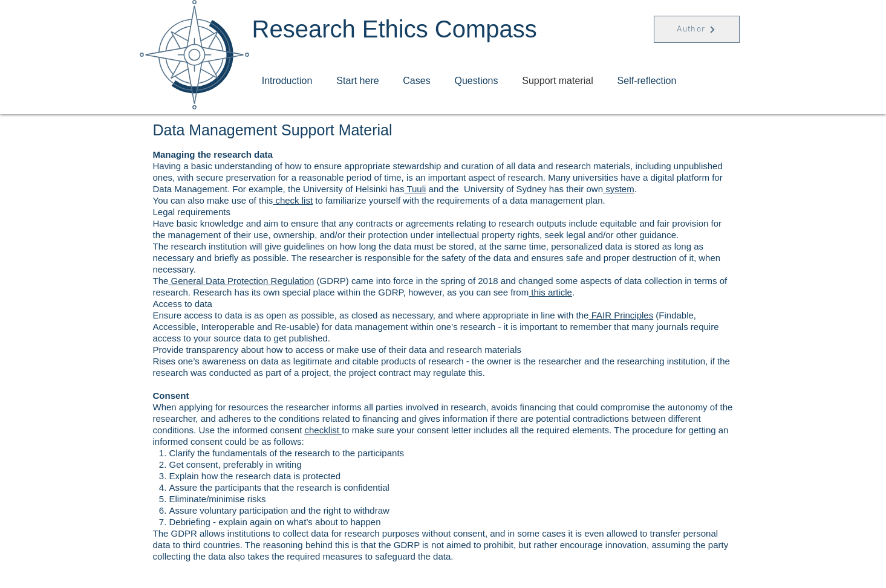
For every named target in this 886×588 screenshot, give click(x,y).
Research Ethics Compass (395, 29)
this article (550, 292)
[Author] (697, 29)
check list (293, 200)
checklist (323, 430)
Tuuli (415, 189)
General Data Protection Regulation (241, 281)
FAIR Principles (621, 315)
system (619, 189)
